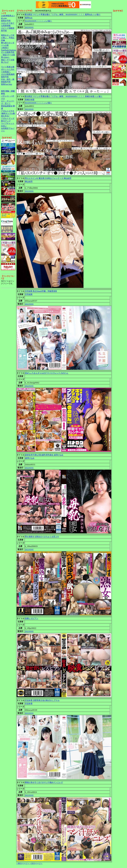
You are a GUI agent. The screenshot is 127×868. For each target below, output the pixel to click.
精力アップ (6, 121)
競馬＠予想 (6, 21)
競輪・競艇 (10, 91)
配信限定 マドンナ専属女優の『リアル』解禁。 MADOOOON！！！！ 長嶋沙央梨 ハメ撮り (64, 96)
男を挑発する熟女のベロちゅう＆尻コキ (42, 537)
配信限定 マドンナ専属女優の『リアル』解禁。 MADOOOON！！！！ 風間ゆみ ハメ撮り (63, 15)
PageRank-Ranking (8, 50)
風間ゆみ (29, 18)
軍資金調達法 (7, 106)
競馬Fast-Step (7, 84)
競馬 (3, 91)
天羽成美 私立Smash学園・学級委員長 (41, 291)
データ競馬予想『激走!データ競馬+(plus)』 (8, 55)
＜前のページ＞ (23, 863)
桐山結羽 (29, 181)
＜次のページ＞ (36, 863)
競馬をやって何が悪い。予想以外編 (8, 38)
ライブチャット (8, 123)
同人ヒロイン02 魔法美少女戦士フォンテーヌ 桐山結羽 (48, 178)
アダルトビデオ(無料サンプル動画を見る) (8, 113)
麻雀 (3, 94)
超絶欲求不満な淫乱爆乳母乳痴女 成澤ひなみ (44, 455)
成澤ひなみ (30, 458)
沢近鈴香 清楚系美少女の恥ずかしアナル (42, 700)
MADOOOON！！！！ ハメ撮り (38, 21)
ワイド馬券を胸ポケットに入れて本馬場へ (8, 69)
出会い (4, 126)
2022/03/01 (29, 27)
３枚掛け (5, 48)
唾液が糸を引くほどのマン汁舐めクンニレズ (44, 782)
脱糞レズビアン (32, 618)
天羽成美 (29, 294)
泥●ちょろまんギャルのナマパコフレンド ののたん (47, 373)
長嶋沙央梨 (30, 100)
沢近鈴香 (29, 704)
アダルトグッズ (8, 118)
